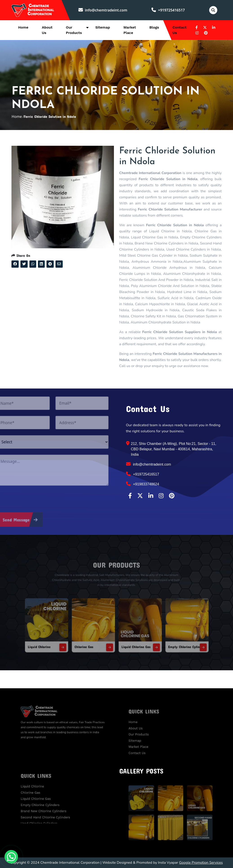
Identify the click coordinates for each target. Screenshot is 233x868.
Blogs (154, 27)
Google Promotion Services (201, 863)
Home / (18, 117)
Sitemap (103, 27)
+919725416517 (168, 10)
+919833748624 (143, 484)
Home (23, 27)
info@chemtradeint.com (103, 10)
